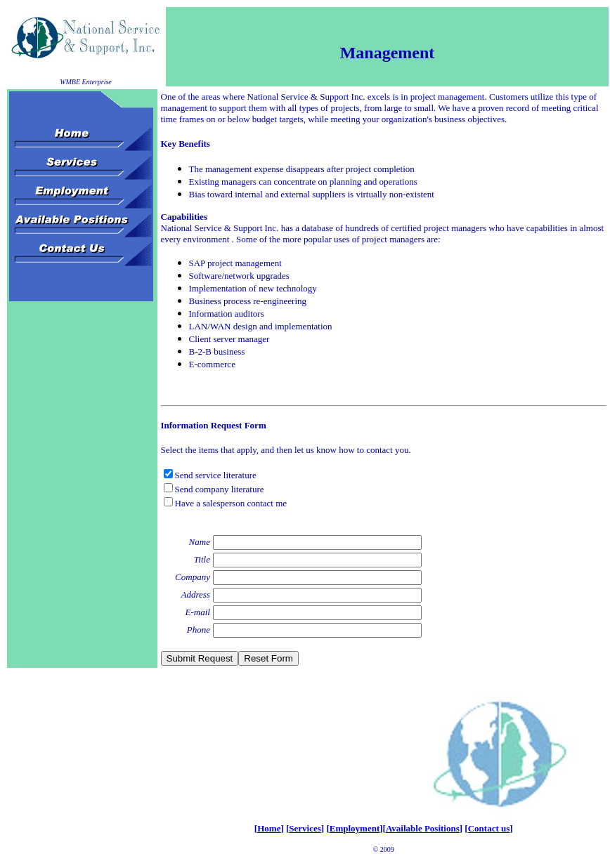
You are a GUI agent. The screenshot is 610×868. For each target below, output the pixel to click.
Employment (355, 828)
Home (269, 828)
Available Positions (423, 828)
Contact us (489, 828)
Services (305, 828)
